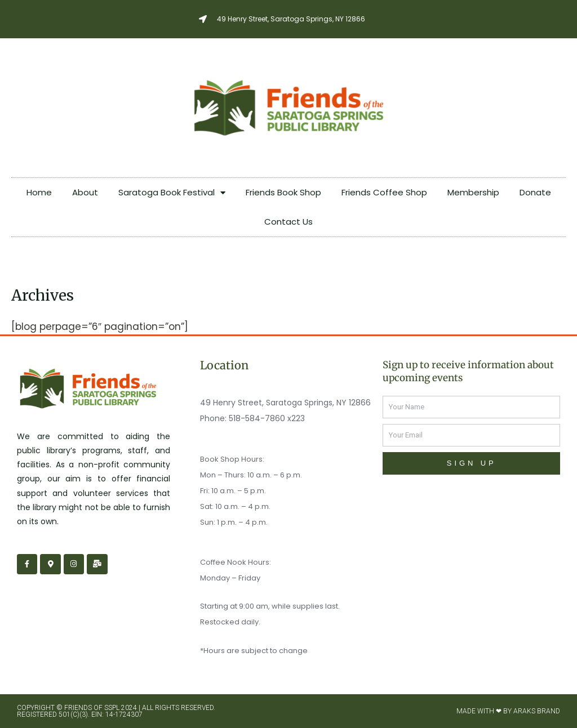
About (85, 192)
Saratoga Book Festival (172, 193)
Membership (473, 192)
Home (39, 192)
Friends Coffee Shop (384, 192)
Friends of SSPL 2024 (101, 708)
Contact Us (288, 222)
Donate (535, 192)
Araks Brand (537, 711)
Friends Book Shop (283, 192)
